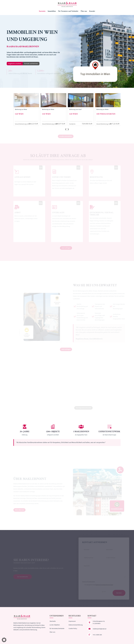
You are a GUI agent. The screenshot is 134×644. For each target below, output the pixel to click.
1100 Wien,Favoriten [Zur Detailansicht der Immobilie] (106, 114)
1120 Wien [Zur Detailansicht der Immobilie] (19, 114)
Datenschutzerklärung (76, 625)
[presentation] (66, 129)
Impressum (72, 621)
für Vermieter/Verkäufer (57, 629)
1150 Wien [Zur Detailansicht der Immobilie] (46, 114)
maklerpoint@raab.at (100, 629)
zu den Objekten (55, 625)
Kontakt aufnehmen (31, 64)
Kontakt (92, 11)
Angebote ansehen (15, 64)
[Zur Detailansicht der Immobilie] (26, 100)
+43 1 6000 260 (97, 635)
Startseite (42, 11)
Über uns (84, 11)
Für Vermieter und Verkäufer (68, 11)
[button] (4, 640)
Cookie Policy (73, 629)
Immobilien (52, 11)
